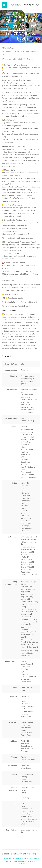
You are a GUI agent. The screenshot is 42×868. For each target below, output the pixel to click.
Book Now (16, 5)
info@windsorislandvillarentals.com (21, 859)
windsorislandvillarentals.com (19, 861)
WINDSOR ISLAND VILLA (32, 5)
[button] (2, 27)
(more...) (30, 59)
